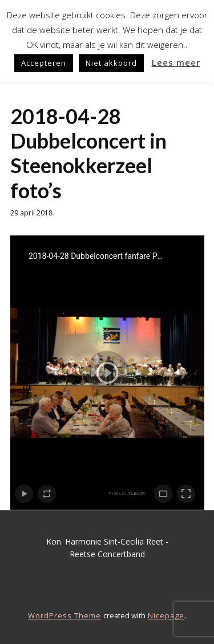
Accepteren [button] (44, 63)
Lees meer (176, 62)
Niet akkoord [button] (111, 63)
